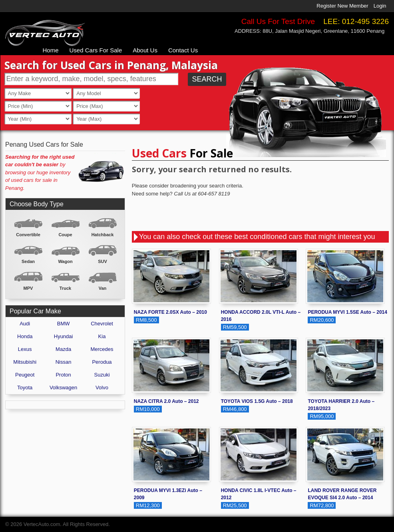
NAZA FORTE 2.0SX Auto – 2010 (170, 312)
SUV (102, 261)
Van (103, 288)
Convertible (28, 235)
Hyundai (64, 336)
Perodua (102, 362)
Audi (25, 324)
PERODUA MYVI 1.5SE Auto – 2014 (347, 312)
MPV (28, 288)
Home (51, 50)
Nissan (64, 362)
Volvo (102, 388)
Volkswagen (63, 388)
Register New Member (342, 6)
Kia (102, 336)
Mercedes (102, 349)
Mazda (63, 349)
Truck (65, 288)
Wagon (65, 261)
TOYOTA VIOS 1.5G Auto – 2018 (257, 401)
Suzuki (102, 375)
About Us (145, 50)
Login (380, 6)
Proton (63, 375)
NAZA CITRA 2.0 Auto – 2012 (166, 401)
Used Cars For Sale (96, 50)
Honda (25, 336)
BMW (64, 324)
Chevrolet (102, 324)
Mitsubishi (25, 362)
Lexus (25, 349)
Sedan (28, 261)
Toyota (25, 388)
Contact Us (183, 50)
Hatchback (103, 235)
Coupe (65, 235)
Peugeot (25, 375)
